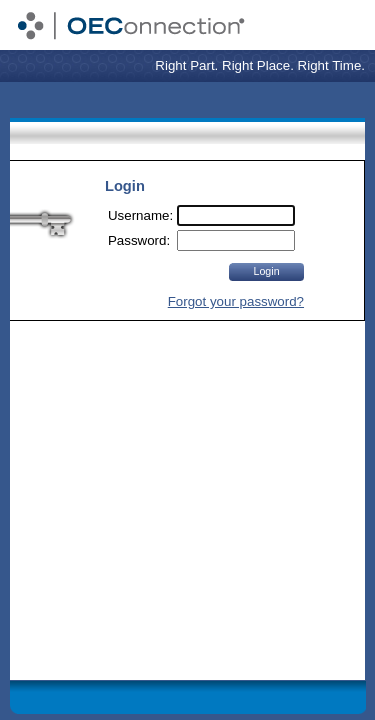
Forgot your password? (236, 301)
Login (266, 271)
